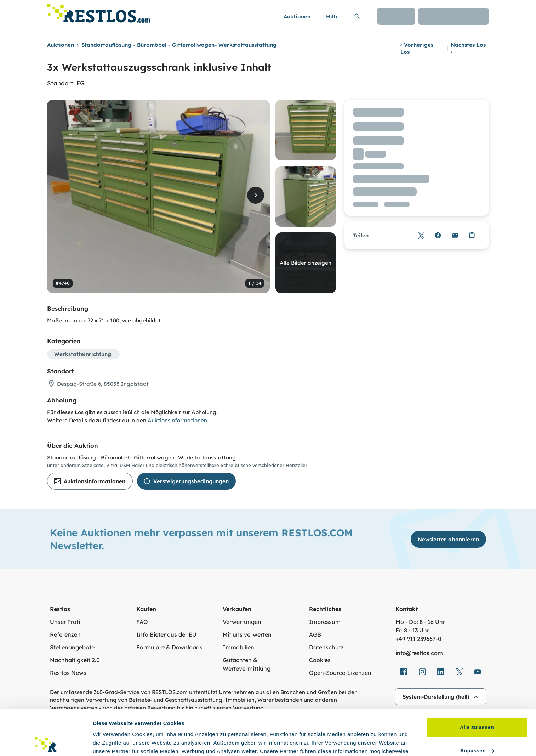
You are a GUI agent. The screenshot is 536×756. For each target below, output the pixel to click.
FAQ (142, 622)
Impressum (325, 622)
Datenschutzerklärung (368, 723)
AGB (315, 634)
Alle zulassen (477, 681)
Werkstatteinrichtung (83, 354)
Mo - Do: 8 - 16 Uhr (420, 622)
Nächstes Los (468, 48)
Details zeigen (111, 742)
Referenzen (65, 634)
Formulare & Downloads (169, 647)
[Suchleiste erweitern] (357, 16)
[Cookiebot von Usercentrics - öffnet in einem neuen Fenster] (46, 742)
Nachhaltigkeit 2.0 (75, 660)
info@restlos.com (419, 653)
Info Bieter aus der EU (166, 634)
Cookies (320, 660)
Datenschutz (326, 647)
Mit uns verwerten (247, 634)
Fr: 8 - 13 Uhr (412, 630)
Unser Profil (66, 622)
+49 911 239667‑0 (418, 639)
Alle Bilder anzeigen (306, 263)
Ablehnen (477, 728)
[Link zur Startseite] (99, 11)
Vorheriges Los (417, 48)
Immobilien (238, 647)
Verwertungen (242, 622)
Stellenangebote (72, 647)
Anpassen (477, 704)
